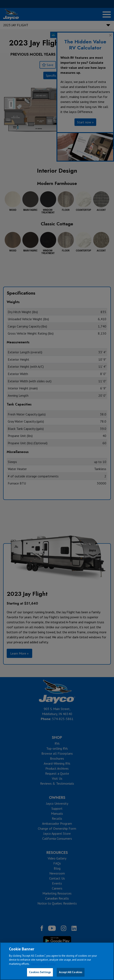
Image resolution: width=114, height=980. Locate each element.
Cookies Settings (40, 972)
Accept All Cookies (71, 972)
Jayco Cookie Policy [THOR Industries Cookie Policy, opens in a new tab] (43, 964)
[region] (57, 961)
